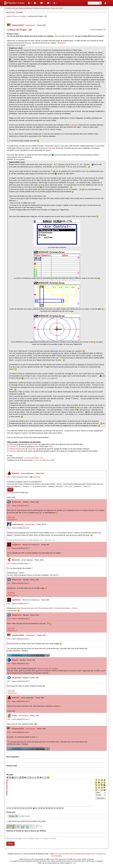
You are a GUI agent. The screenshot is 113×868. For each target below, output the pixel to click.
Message (10, 775)
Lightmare (17, 544)
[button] (30, 3)
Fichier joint (36, 477)
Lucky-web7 (32, 449)
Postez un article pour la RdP (44, 460)
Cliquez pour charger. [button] (57, 8)
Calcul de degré (15, 451)
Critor (15, 716)
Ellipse (12, 444)
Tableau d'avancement (17, 449)
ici (54, 53)
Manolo (15, 660)
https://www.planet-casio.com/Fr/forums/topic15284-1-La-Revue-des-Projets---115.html (47, 608)
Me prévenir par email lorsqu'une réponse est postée (27, 821)
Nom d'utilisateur (13, 757)
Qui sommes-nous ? (89, 854)
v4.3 (20, 854)
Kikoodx (16, 473)
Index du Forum (12, 16)
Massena (16, 560)
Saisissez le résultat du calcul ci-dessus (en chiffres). (26, 831)
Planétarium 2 (13, 520)
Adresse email (12, 766)
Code (10, 489)
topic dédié (52, 148)
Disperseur (58, 36)
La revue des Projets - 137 (34, 458)
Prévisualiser (101, 798)
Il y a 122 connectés (62, 854)
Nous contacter (75, 854)
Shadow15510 (18, 25)
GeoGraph (11, 517)
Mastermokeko (33, 444)
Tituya (51, 446)
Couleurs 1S (14, 446)
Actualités (22, 16)
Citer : (9, 477)
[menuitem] (30, 3)
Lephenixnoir (18, 524)
